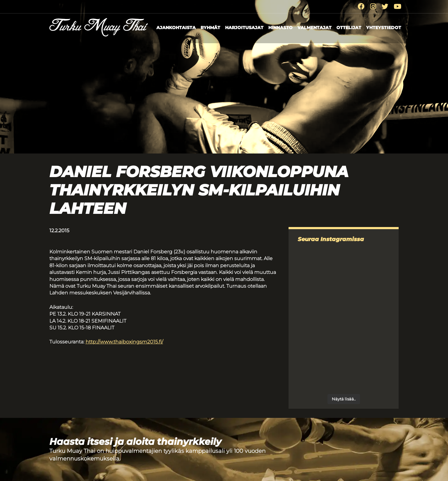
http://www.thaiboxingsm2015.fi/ (124, 342)
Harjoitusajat (244, 28)
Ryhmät (210, 28)
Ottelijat (349, 28)
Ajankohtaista (176, 28)
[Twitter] (385, 7)
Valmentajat (314, 28)
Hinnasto (280, 28)
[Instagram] (373, 7)
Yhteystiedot (384, 28)
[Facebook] (361, 7)
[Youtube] (398, 7)
